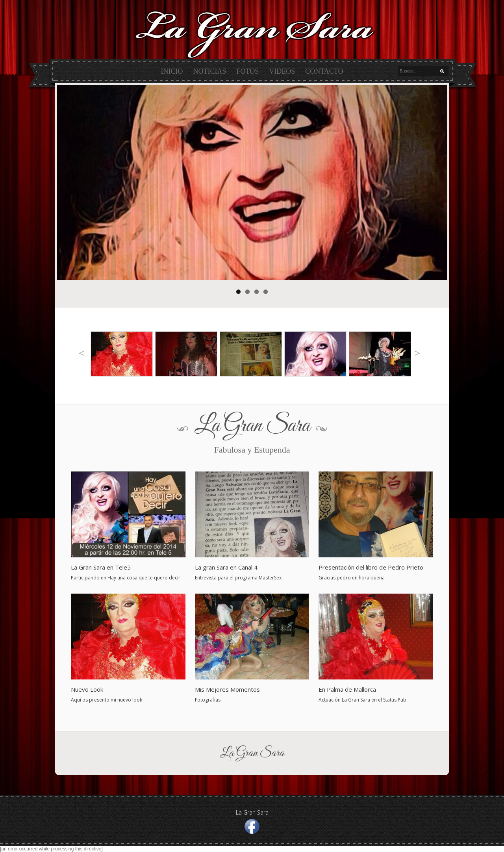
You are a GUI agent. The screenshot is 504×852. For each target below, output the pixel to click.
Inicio (172, 71)
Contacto (324, 71)
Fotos (248, 71)
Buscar (444, 71)
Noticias (210, 71)
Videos (282, 71)
